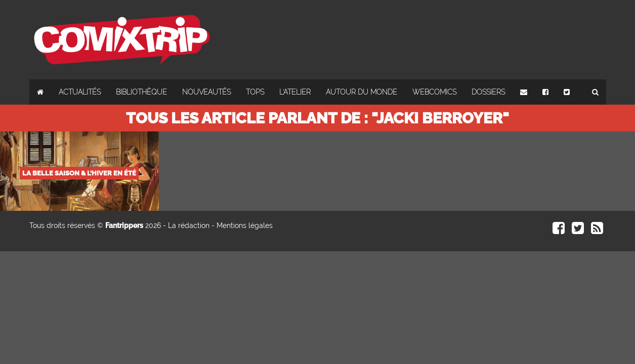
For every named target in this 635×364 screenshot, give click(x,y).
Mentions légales (245, 225)
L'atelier (295, 92)
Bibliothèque (141, 92)
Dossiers (488, 92)
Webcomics (434, 92)
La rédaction (189, 225)
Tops (255, 92)
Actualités (80, 92)
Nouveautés (206, 92)
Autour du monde (362, 92)
